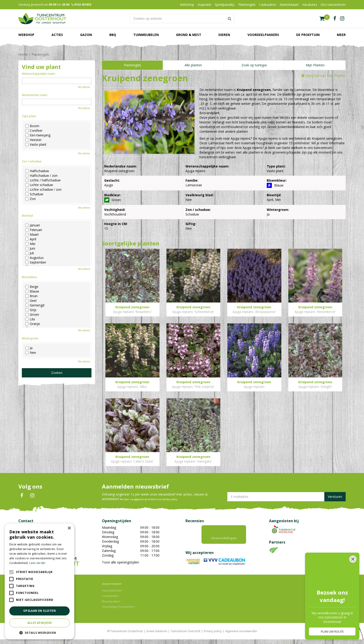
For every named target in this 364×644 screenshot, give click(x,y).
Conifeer (34, 131)
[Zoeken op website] (182, 19)
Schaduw (34, 194)
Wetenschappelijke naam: (39, 74)
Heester (33, 140)
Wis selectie (84, 87)
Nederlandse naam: (35, 95)
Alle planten (193, 65)
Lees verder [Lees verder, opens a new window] (37, 563)
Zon (31, 199)
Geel (31, 301)
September (36, 262)
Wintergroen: (30, 338)
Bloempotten (111, 606)
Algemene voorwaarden (241, 636)
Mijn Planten (315, 65)
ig (342, 19)
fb (335, 19)
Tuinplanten (110, 600)
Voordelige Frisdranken (118, 611)
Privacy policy (213, 636)
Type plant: (29, 116)
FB (22, 496)
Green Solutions (157, 636)
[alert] (39, 581)
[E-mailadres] (286, 497)
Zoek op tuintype (254, 65)
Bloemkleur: (30, 277)
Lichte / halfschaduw (43, 180)
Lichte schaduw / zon (43, 190)
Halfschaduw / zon (41, 176)
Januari (33, 225)
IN (32, 496)
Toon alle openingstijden (120, 562)
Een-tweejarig (38, 135)
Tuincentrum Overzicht (185, 636)
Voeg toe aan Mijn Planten (326, 76)
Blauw (32, 291)
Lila (30, 319)
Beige (32, 287)
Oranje (33, 324)
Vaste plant (36, 145)
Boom (32, 126)
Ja (29, 348)
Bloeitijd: (28, 216)
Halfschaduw (37, 171)
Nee (31, 353)
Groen (32, 315)
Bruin (31, 296)
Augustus (34, 258)
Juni (30, 248)
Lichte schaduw (39, 185)
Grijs (31, 310)
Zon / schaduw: (32, 161)
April (31, 239)
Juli (30, 253)
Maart (32, 235)
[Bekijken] (325, 19)
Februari (34, 230)
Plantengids (132, 65)
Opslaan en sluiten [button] (39, 611)
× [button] (69, 528)
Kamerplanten (112, 595)
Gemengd (35, 305)
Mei (30, 244)
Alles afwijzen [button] (40, 623)
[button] (39, 633)
